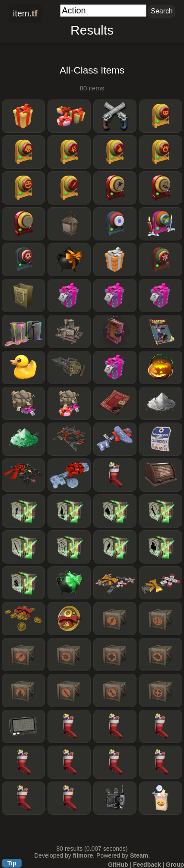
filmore (83, 855)
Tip (12, 863)
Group (175, 865)
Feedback (147, 865)
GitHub (118, 865)
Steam (139, 855)
